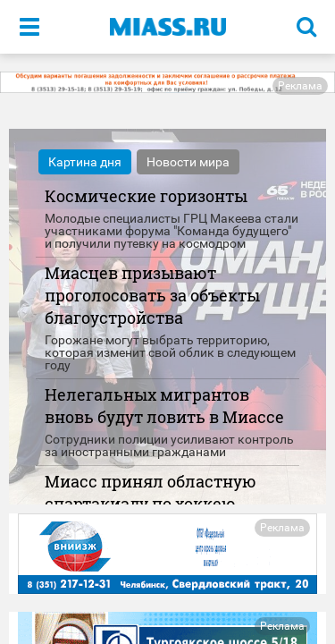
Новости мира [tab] (188, 162)
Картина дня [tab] (85, 162)
